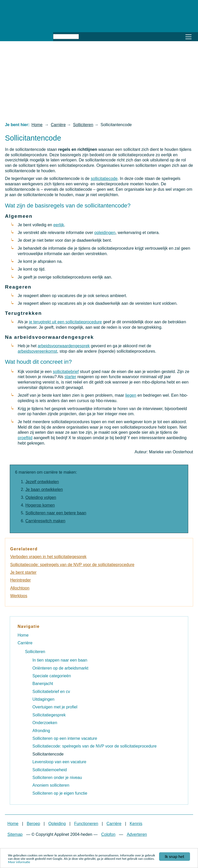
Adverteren (137, 834)
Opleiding (57, 824)
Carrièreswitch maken (46, 521)
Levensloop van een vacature (59, 762)
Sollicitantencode (48, 754)
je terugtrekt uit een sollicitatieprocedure (65, 322)
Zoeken (85, 36)
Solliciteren (83, 125)
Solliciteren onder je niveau (57, 778)
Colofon (108, 834)
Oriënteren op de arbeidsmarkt (60, 668)
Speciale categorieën (52, 676)
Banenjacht (43, 684)
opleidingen (105, 233)
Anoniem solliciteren (51, 785)
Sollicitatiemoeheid (50, 770)
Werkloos (19, 596)
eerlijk (59, 225)
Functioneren (86, 824)
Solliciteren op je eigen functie (60, 793)
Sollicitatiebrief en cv (51, 692)
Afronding (41, 731)
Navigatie (29, 626)
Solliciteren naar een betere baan (56, 513)
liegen (131, 395)
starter (70, 377)
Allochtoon (20, 588)
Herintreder (20, 580)
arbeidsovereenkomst (38, 351)
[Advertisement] (99, 81)
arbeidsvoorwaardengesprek (64, 346)
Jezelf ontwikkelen (42, 482)
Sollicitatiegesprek (49, 715)
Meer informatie (19, 862)
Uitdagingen (43, 699)
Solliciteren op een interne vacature (65, 738)
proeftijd (25, 438)
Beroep (34, 824)
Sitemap (15, 834)
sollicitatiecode (104, 179)
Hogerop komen (40, 505)
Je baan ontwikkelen (44, 489)
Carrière (58, 125)
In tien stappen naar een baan (60, 660)
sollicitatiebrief (66, 372)
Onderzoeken (45, 723)
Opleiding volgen (41, 497)
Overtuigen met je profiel (55, 707)
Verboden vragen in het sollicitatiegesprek (48, 557)
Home (37, 125)
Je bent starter (23, 572)
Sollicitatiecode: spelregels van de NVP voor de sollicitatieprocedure (72, 565)
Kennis (136, 824)
